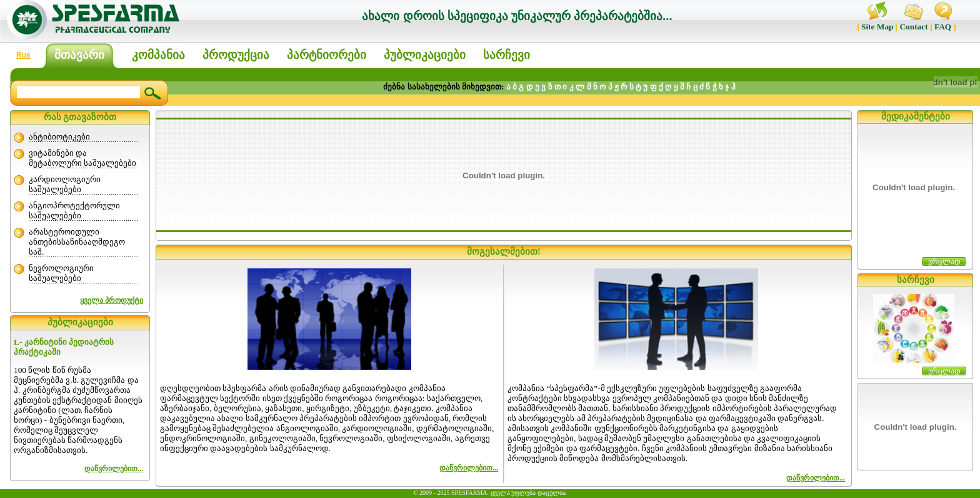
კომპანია (158, 55)
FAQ (943, 27)
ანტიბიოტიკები (59, 137)
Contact (913, 27)
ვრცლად (944, 262)
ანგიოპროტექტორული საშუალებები (74, 211)
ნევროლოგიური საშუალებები (61, 273)
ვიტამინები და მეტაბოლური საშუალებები (82, 158)
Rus (23, 55)
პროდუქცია (236, 55)
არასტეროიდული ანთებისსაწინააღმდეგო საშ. (77, 242)
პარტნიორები (327, 55)
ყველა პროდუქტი (112, 300)
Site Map (877, 27)
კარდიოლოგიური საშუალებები (65, 184)
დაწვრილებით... (469, 468)
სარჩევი (507, 55)
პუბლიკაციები (425, 55)
